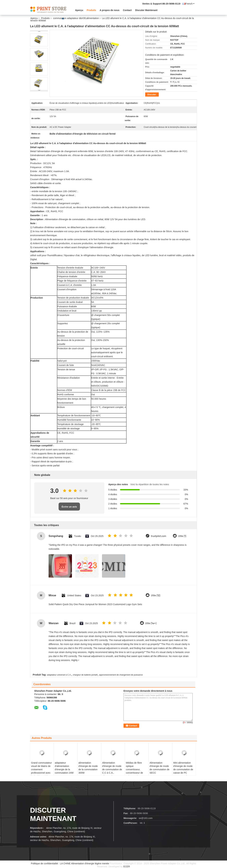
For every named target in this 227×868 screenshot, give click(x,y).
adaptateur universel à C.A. (59, 675)
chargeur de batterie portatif (85, 675)
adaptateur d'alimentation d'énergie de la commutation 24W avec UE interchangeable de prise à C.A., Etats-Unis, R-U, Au (65, 774)
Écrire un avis (69, 507)
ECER (127, 866)
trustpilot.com (159, 536)
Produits (91, 10)
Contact (127, 10)
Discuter (152, 94)
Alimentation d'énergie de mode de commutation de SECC (159, 768)
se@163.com (146, 818)
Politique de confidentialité (44, 863)
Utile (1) (182, 536)
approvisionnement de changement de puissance (121, 675)
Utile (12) (156, 595)
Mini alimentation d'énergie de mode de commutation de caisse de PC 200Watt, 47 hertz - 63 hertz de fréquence (183, 773)
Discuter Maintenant (146, 10)
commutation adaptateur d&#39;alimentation (76, 18)
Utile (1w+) (151, 623)
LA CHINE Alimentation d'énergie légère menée (85, 863)
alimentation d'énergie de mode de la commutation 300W (88, 768)
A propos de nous (109, 10)
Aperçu (79, 10)
